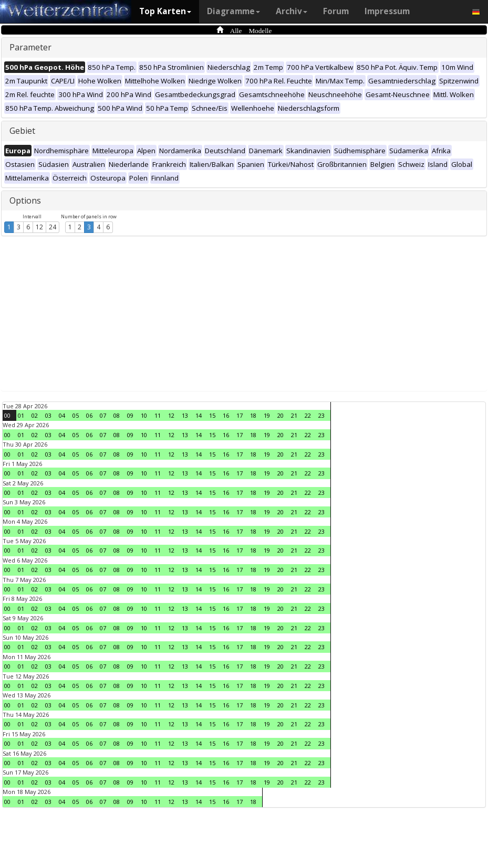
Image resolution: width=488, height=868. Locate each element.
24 (53, 227)
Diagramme (233, 11)
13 (185, 415)
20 (281, 415)
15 (212, 415)
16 (226, 415)
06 (89, 415)
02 (35, 415)
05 (76, 415)
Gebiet (22, 131)
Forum (336, 11)
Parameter (30, 47)
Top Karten (165, 11)
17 (240, 415)
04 (62, 415)
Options (25, 200)
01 (21, 415)
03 (48, 415)
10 (144, 415)
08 (117, 415)
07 (103, 415)
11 (158, 415)
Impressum (387, 11)
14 (199, 415)
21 (294, 415)
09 (130, 415)
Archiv (292, 11)
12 (39, 227)
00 (7, 415)
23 (321, 415)
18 (253, 415)
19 (267, 415)
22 (308, 415)
